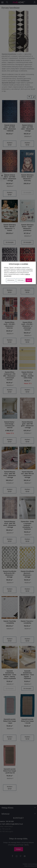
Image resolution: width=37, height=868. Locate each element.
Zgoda (29, 280)
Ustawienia (11, 280)
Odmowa (20, 280)
